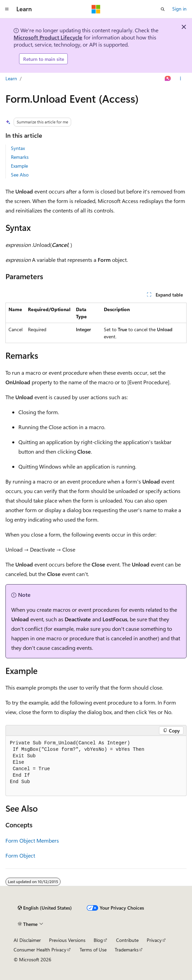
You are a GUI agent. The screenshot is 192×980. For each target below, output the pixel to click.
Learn (11, 78)
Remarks (20, 157)
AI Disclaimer (27, 940)
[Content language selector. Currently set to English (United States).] (45, 908)
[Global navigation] (7, 9)
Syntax (18, 148)
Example (19, 166)
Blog (98, 940)
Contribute (127, 940)
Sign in (179, 9)
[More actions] (181, 79)
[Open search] (163, 9)
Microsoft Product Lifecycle (48, 37)
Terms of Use (93, 950)
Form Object (20, 855)
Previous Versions (67, 940)
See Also (20, 175)
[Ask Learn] (168, 79)
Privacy (154, 940)
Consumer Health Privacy (40, 950)
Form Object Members (32, 840)
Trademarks (127, 950)
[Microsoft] (96, 9)
